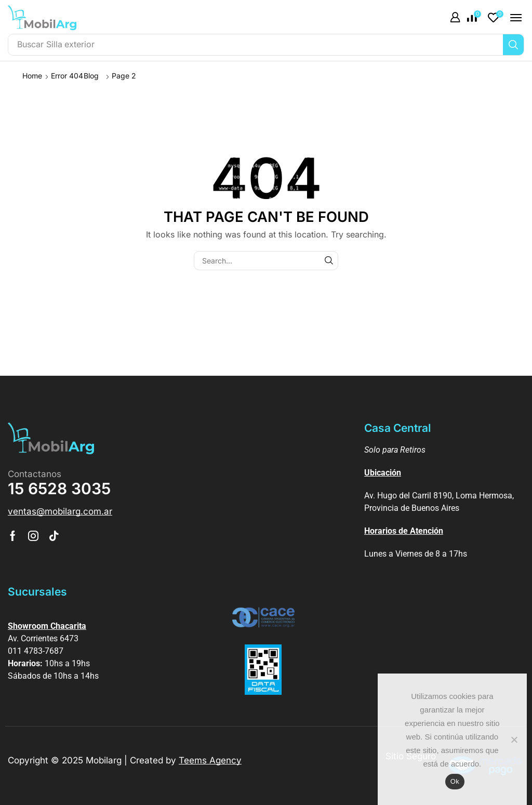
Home (32, 76)
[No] (514, 740)
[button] (455, 18)
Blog (91, 76)
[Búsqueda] (513, 45)
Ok (455, 781)
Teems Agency (210, 760)
